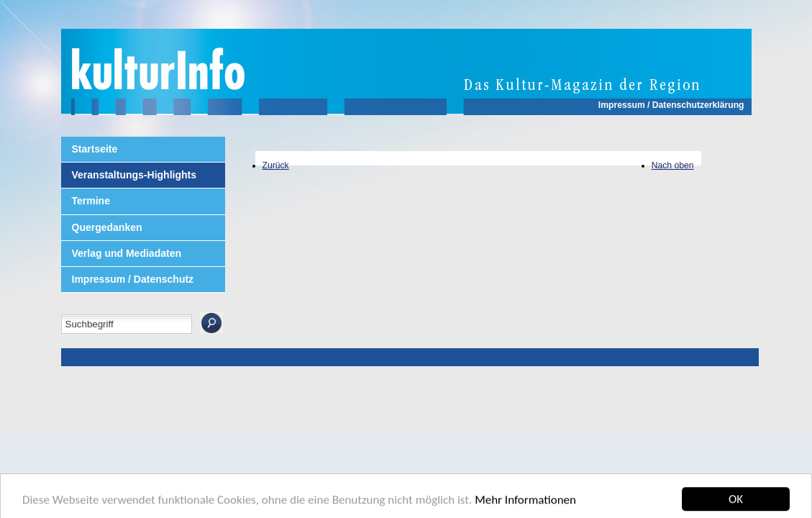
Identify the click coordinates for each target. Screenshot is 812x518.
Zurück (276, 165)
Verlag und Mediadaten (127, 253)
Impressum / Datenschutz (133, 279)
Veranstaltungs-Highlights (134, 175)
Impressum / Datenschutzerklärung (671, 105)
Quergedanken (107, 227)
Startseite (95, 149)
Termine (91, 201)
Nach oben (673, 165)
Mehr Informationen (525, 503)
